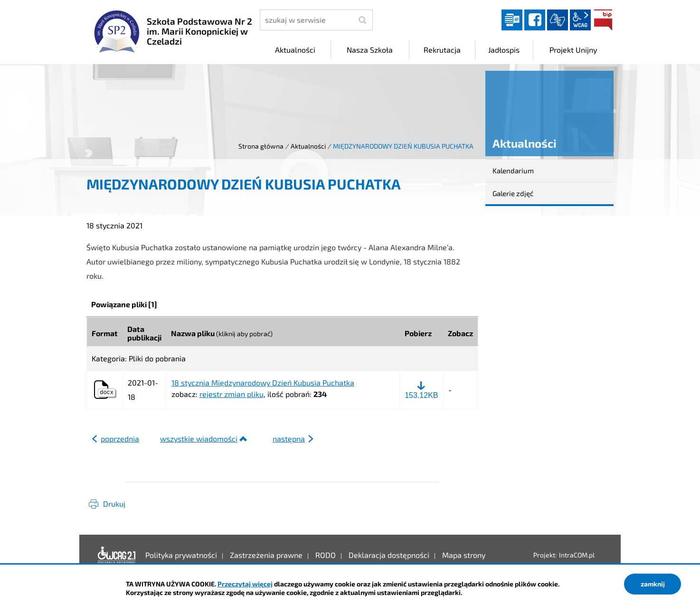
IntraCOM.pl (577, 555)
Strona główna (261, 146)
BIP (603, 20)
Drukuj (114, 504)
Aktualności (308, 146)
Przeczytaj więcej (245, 584)
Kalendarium (513, 170)
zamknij (653, 584)
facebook (535, 20)
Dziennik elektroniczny (512, 20)
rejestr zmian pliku (232, 394)
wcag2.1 (580, 20)
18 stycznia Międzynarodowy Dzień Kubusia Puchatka (263, 383)
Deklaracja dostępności (117, 555)
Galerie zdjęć (513, 193)
